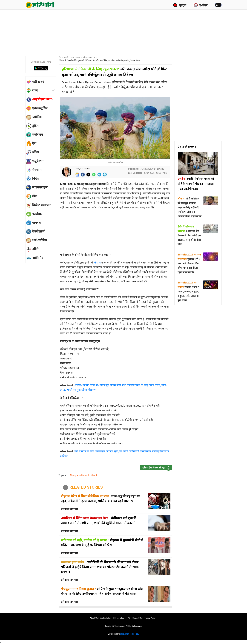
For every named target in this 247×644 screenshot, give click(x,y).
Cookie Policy (106, 618)
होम (60, 58)
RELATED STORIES (86, 487)
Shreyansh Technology (130, 634)
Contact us (137, 618)
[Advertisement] (123, 32)
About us (94, 618)
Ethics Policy (119, 618)
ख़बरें (66, 58)
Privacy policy (150, 618)
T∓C (128, 618)
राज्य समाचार (76, 58)
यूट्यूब (180, 5)
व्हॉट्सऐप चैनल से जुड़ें (157, 468)
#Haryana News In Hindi (83, 475)
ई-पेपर (201, 5)
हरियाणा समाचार (89, 58)
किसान (98, 262)
